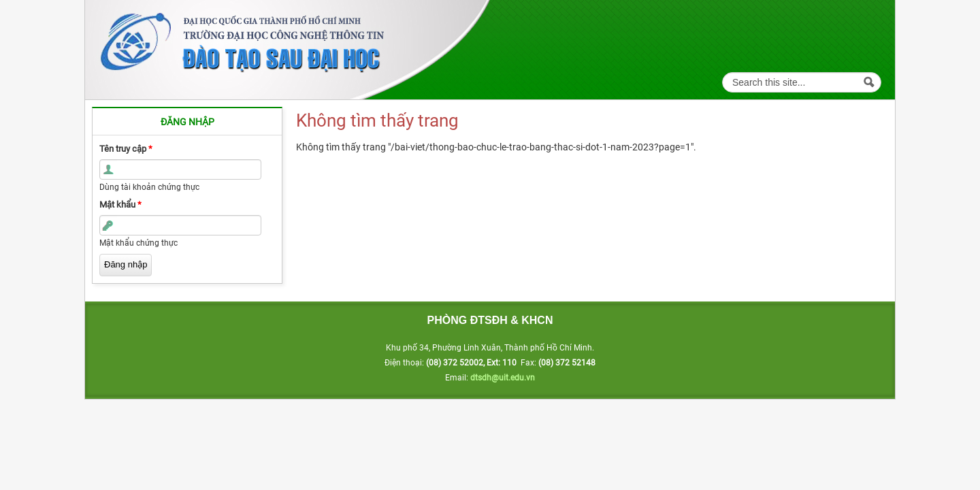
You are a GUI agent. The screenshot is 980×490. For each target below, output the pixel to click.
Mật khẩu (120, 205)
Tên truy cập (126, 149)
